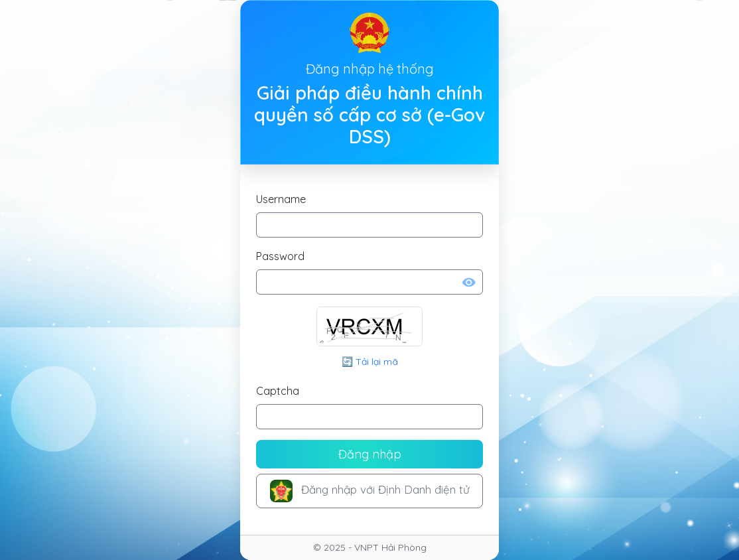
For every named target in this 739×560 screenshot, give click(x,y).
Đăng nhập (370, 454)
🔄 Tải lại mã (370, 362)
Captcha (278, 391)
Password (280, 256)
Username (281, 199)
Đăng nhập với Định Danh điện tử (370, 491)
